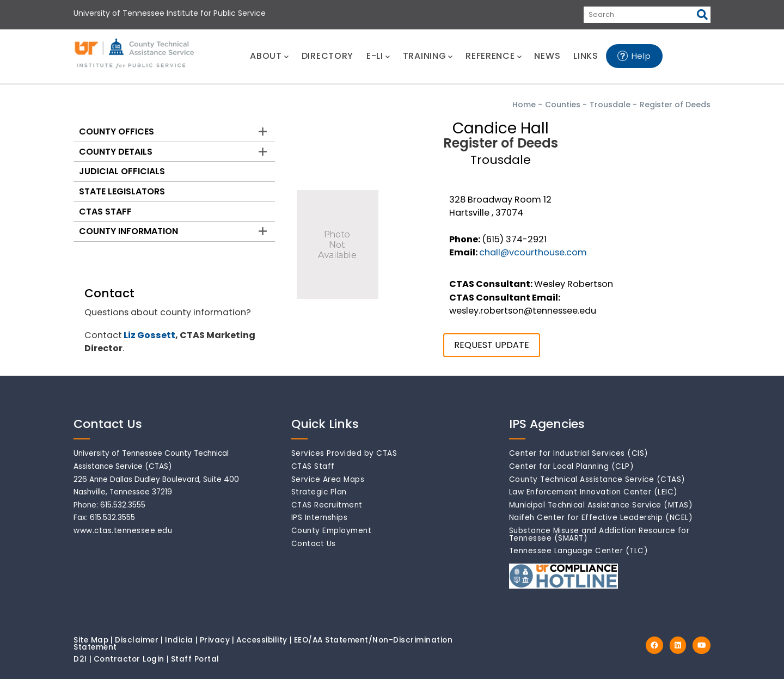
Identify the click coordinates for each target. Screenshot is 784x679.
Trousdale (610, 105)
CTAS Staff (105, 212)
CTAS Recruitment (327, 505)
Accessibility (262, 640)
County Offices (117, 131)
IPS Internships (320, 518)
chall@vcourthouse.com (533, 252)
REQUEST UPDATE (492, 345)
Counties (563, 105)
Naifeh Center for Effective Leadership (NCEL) (601, 518)
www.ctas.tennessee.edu (123, 531)
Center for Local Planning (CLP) (572, 466)
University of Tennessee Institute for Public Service (170, 13)
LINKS (586, 56)
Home (524, 105)
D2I (80, 659)
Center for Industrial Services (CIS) (579, 453)
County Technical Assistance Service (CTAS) (597, 479)
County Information (128, 231)
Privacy (215, 640)
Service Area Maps (328, 479)
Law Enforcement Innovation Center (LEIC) (593, 492)
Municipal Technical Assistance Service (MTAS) (601, 505)
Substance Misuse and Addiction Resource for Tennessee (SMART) (599, 534)
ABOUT (269, 56)
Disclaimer (137, 640)
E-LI (378, 56)
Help (641, 56)
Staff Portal (195, 659)
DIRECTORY (327, 56)
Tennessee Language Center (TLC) (579, 551)
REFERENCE (493, 56)
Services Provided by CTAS (344, 453)
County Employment (332, 531)
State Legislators (122, 191)
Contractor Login (129, 659)
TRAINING (428, 56)
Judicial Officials (122, 171)
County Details (116, 152)
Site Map (91, 640)
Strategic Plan (319, 492)
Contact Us (314, 544)
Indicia (179, 640)
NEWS (547, 56)
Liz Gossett (149, 335)
